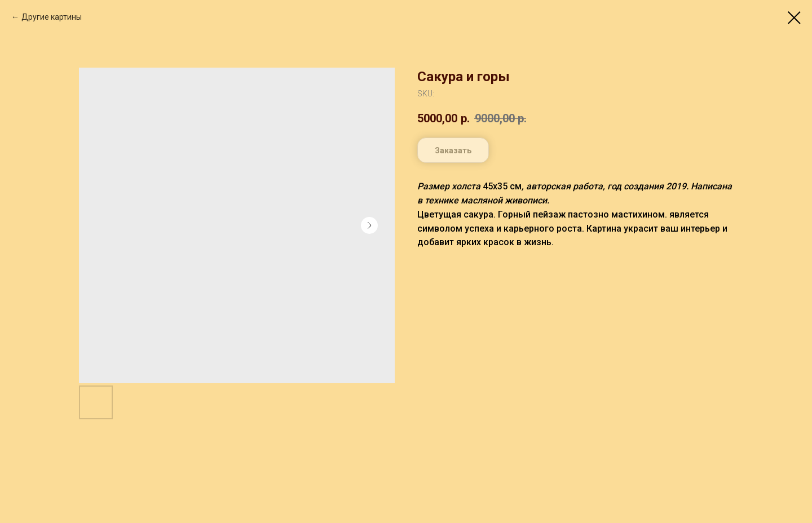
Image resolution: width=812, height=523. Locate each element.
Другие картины (52, 17)
